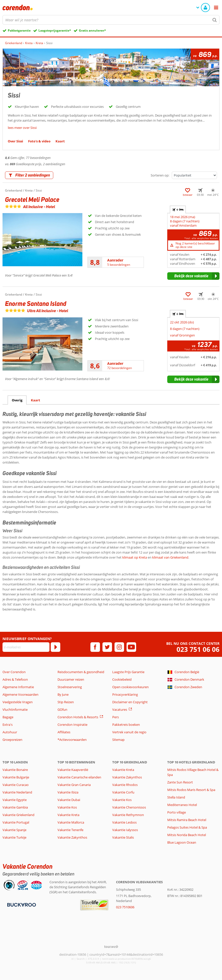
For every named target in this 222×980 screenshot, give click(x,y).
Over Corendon (14, 672)
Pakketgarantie (19, 30)
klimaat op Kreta (135, 557)
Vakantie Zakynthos (72, 837)
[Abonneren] (55, 647)
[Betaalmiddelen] (21, 904)
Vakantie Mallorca (71, 822)
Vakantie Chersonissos (129, 807)
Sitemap (118, 740)
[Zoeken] (215, 20)
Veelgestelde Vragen (18, 702)
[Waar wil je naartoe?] (111, 20)
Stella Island (176, 797)
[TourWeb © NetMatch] (111, 947)
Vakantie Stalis (123, 837)
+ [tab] (178, 210)
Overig (17, 400)
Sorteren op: (160, 175)
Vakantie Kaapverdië (73, 770)
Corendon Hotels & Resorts (78, 717)
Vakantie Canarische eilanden (79, 777)
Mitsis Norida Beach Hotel (187, 835)
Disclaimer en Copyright (130, 702)
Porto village (177, 812)
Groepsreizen (12, 740)
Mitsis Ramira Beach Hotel (187, 820)
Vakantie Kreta (68, 815)
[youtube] (131, 647)
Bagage (8, 717)
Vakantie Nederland (17, 792)
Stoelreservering (70, 687)
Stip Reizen (66, 702)
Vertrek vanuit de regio (129, 732)
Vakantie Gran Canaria (74, 785)
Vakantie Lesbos (124, 822)
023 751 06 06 (198, 649)
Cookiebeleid (122, 679)
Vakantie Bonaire (15, 770)
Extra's (8, 725)
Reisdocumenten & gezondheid (81, 672)
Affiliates (64, 732)
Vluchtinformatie (15, 709)
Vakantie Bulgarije (16, 777)
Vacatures (120, 709)
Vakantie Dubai (69, 800)
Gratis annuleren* (92, 30)
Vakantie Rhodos (125, 785)
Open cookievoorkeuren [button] (130, 687)
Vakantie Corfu (123, 792)
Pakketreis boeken (126, 725)
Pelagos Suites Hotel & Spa (187, 827)
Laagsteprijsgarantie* (55, 30)
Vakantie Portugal (16, 822)
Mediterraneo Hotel (182, 805)
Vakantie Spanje (14, 830)
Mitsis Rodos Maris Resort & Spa (191, 790)
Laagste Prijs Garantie (128, 672)
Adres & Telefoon (15, 679)
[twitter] (107, 647)
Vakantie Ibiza (68, 792)
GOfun (62, 709)
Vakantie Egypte (15, 800)
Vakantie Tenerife (70, 830)
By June (63, 694)
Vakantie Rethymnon (128, 815)
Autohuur (10, 732)
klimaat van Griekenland (170, 557)
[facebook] (95, 647)
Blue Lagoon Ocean (182, 842)
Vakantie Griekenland (18, 815)
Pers (116, 717)
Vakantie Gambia (15, 807)
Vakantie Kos (67, 807)
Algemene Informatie (18, 687)
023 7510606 (125, 907)
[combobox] (111, 20)
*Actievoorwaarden (72, 740)
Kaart (36, 400)
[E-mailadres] (26, 647)
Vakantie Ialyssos (125, 830)
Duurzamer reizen (71, 679)
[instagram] (119, 647)
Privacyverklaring (125, 694)
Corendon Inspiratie (72, 725)
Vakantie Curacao (16, 785)
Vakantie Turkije (14, 837)
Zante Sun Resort (180, 782)
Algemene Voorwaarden (20, 694)
